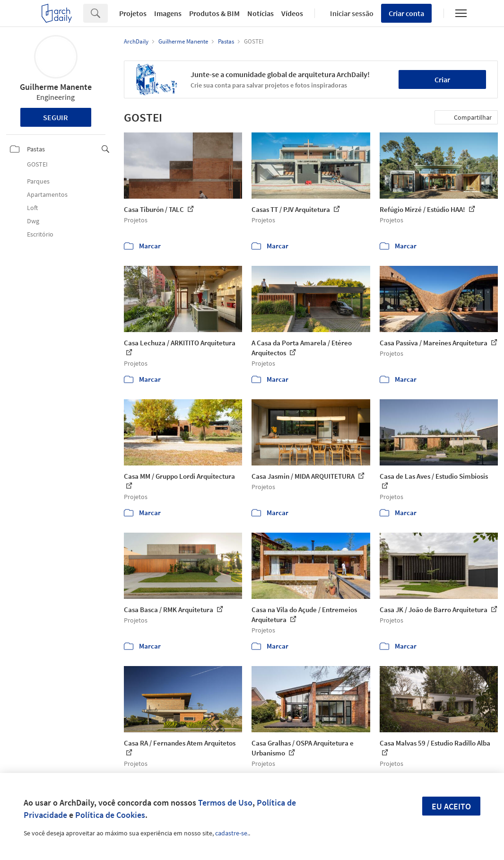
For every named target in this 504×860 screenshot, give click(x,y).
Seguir (56, 117)
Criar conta (406, 13)
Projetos (133, 13)
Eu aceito (451, 806)
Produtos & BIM (214, 13)
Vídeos (292, 13)
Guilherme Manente (56, 87)
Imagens (168, 13)
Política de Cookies (110, 815)
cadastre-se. (232, 833)
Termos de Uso (225, 803)
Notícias (261, 13)
